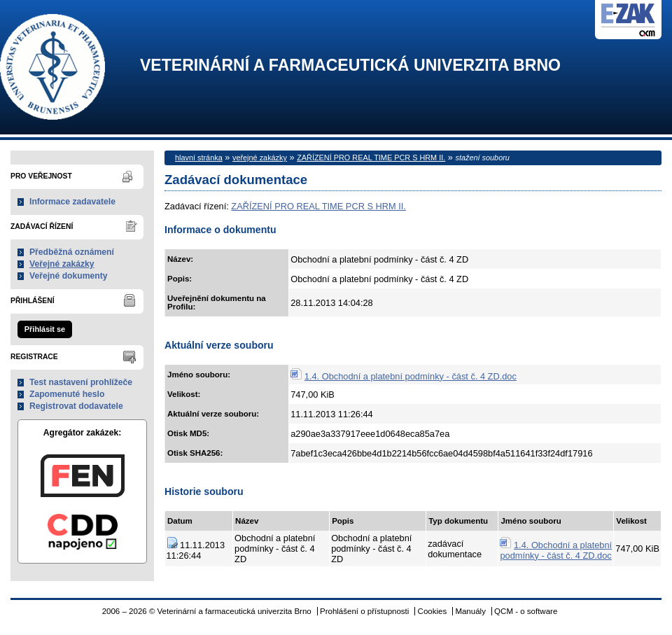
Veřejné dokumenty (68, 276)
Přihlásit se (45, 329)
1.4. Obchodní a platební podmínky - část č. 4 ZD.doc (411, 376)
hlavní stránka (199, 158)
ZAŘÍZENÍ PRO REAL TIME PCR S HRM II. (371, 158)
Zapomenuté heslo (67, 394)
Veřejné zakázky (62, 264)
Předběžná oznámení (72, 252)
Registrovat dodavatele (76, 406)
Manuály (470, 611)
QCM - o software (526, 611)
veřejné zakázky (260, 158)
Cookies (433, 611)
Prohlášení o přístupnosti (364, 611)
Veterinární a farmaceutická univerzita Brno (350, 65)
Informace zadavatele (72, 202)
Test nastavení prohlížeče (81, 382)
